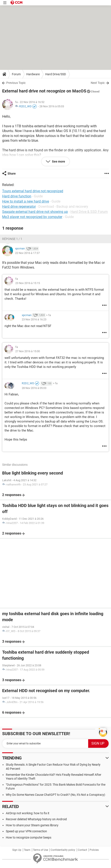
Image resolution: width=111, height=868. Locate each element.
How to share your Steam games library (32, 825)
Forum (16, 74)
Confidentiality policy (63, 850)
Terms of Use (41, 850)
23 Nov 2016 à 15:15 (28, 283)
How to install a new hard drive (26, 201)
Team (27, 850)
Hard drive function (17, 196)
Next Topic (98, 83)
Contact (82, 850)
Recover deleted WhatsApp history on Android (36, 819)
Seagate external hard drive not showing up (35, 212)
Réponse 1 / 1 (12, 239)
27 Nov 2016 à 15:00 (28, 351)
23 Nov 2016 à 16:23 (34, 319)
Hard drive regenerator (19, 207)
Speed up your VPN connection (26, 831)
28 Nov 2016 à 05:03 (52, 106)
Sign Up (17, 850)
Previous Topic (16, 83)
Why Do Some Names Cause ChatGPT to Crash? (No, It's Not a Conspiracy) (55, 795)
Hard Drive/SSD (56, 74)
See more (58, 161)
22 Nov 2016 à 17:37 (27, 253)
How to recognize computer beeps (29, 837)
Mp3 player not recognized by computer (32, 217)
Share (12, 174)
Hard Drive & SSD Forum (89, 212)
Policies (94, 850)
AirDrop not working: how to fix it (28, 813)
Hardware (33, 74)
